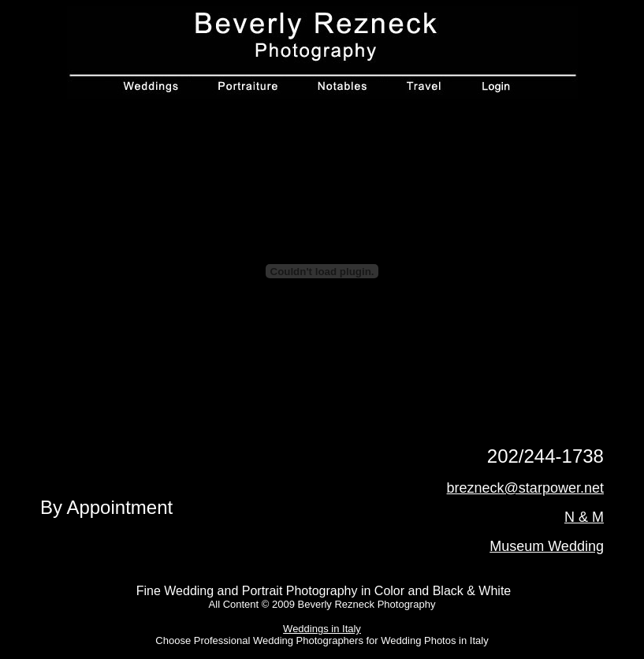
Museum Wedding (547, 546)
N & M (584, 517)
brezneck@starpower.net (525, 488)
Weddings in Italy (322, 629)
